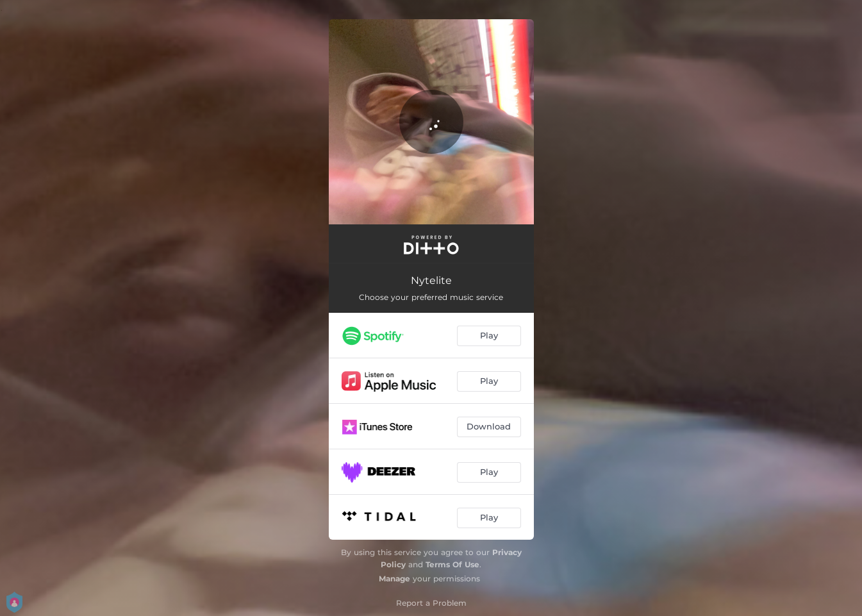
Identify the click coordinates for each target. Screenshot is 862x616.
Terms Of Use (452, 564)
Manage (394, 579)
